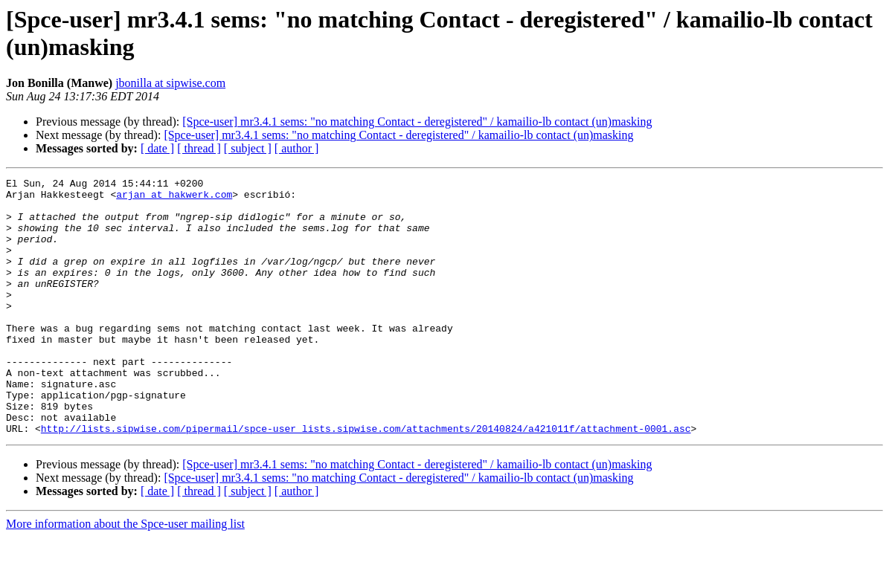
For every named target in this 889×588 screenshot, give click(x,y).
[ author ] (297, 148)
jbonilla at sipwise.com (170, 83)
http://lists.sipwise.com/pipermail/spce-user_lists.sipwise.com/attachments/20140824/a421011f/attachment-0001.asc (366, 479)
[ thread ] (199, 148)
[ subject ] (248, 148)
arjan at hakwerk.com (174, 198)
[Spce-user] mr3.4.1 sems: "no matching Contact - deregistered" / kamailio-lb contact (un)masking (417, 122)
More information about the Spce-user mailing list (125, 575)
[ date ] (157, 148)
